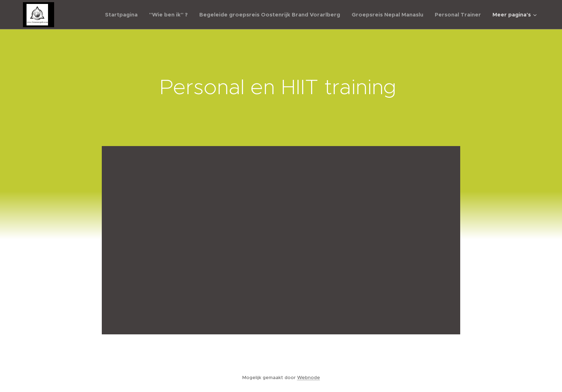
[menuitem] (123, 15)
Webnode (309, 378)
